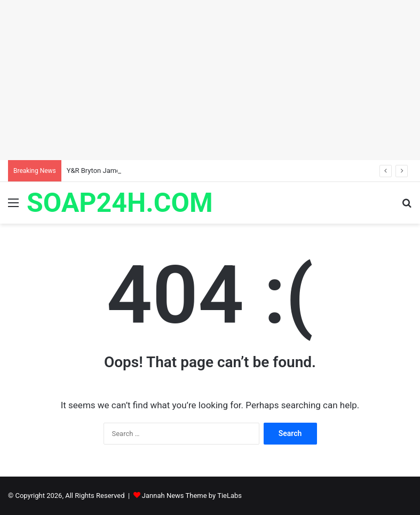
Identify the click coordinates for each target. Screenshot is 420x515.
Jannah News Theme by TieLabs (192, 496)
